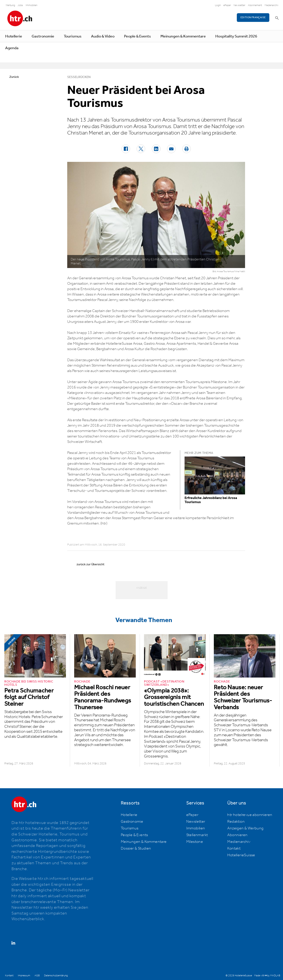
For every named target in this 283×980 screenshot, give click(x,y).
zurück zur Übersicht (90, 564)
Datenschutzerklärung (56, 976)
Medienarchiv (272, 5)
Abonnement (255, 5)
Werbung (10, 5)
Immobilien (31, 5)
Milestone (195, 842)
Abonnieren (237, 835)
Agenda (12, 48)
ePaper (227, 5)
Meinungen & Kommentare (183, 36)
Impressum (24, 976)
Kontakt (234, 848)
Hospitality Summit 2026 (236, 36)
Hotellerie (14, 36)
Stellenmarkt (197, 835)
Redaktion (236, 822)
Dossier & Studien (136, 848)
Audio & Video (103, 36)
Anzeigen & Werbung (245, 828)
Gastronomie (43, 36)
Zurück (14, 77)
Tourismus (73, 36)
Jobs (20, 5)
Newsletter (239, 5)
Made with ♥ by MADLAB (267, 976)
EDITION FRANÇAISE (253, 17)
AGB (37, 976)
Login (218, 5)
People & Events (137, 36)
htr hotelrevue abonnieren (250, 815)
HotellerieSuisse (241, 855)
